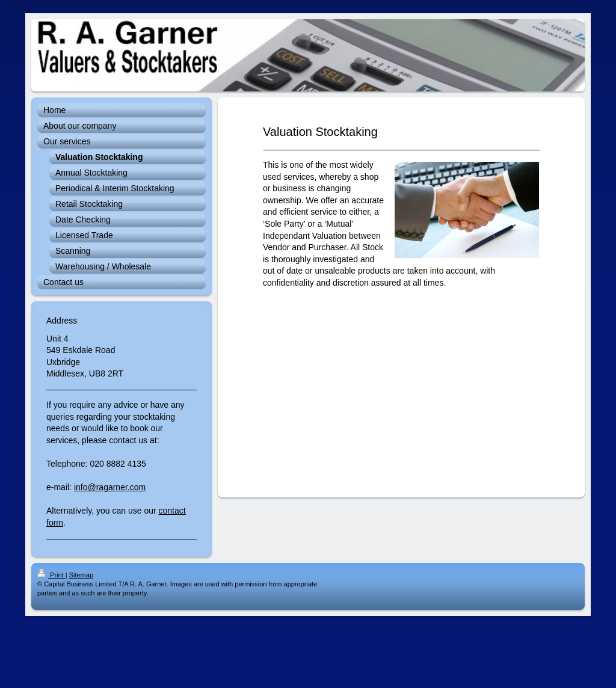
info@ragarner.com (110, 487)
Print (51, 575)
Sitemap (81, 575)
